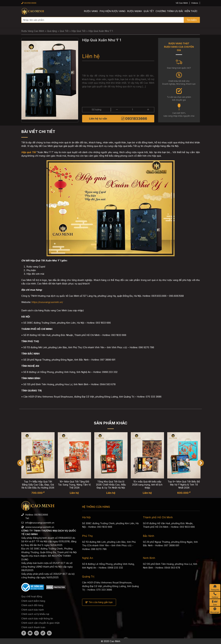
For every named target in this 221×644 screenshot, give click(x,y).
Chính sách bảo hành (33, 610)
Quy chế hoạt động (32, 596)
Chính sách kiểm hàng (33, 601)
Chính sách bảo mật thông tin (37, 618)
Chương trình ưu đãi (169, 11)
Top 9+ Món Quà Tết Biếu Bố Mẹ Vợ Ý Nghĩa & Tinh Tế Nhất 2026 (184, 485)
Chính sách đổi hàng (32, 605)
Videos (195, 3)
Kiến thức (191, 11)
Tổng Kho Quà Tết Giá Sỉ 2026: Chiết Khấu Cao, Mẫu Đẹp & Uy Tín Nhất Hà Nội (111, 485)
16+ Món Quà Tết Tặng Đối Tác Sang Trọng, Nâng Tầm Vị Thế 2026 (74, 485)
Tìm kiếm (192, 20)
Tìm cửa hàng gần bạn (99, 602)
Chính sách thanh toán (33, 627)
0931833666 (29, 3)
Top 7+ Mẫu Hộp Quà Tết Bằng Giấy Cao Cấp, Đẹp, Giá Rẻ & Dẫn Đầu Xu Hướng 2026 (38, 485)
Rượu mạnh (135, 11)
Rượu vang (91, 11)
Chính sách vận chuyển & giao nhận (40, 623)
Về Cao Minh (182, 3)
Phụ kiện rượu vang (113, 11)
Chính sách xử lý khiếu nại (35, 614)
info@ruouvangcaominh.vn (40, 523)
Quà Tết (149, 11)
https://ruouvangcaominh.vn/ (47, 302)
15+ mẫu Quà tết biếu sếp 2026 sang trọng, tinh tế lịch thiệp (147, 485)
